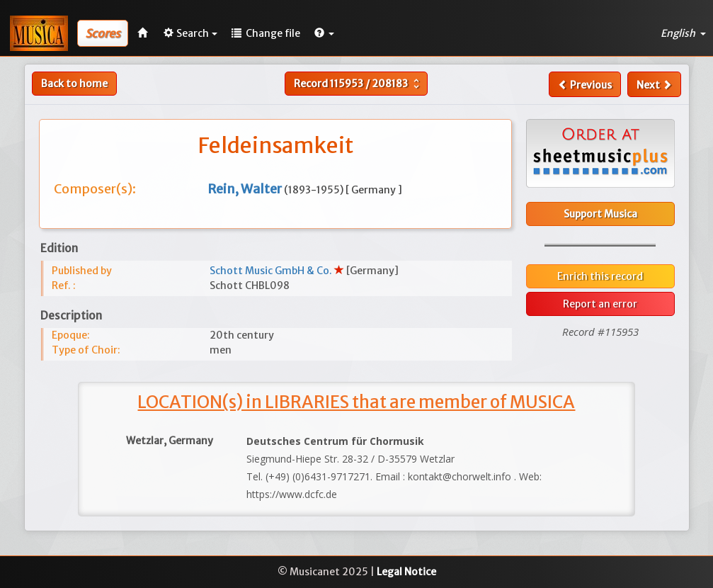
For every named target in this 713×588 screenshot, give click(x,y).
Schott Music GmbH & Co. (272, 271)
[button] (324, 33)
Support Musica (600, 214)
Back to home (74, 84)
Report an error (600, 304)
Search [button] (190, 33)
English (683, 33)
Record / (358, 84)
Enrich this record (600, 276)
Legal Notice (406, 572)
